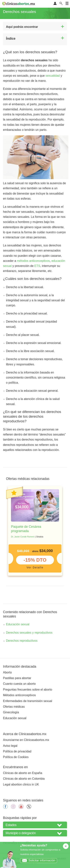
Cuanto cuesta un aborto (19, 684)
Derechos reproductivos (22, 641)
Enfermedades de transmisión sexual (28, 701)
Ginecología (11, 712)
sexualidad (53, 76)
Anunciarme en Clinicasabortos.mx (26, 740)
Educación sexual (18, 624)
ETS (37, 266)
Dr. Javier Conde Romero (23, 537)
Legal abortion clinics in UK (21, 784)
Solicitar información (38, 860)
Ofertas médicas (14, 707)
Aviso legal (10, 746)
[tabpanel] (35, 531)
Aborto (7, 672)
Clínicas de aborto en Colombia (24, 779)
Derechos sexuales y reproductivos (29, 633)
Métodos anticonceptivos (19, 695)
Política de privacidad (17, 751)
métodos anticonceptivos (33, 261)
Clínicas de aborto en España (23, 773)
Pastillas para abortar (17, 678)
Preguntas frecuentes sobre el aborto (28, 690)
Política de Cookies (16, 757)
